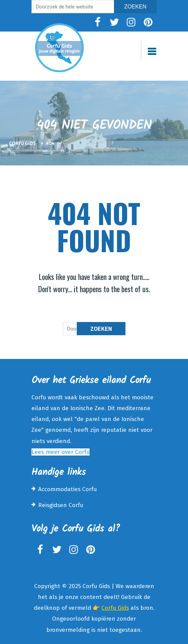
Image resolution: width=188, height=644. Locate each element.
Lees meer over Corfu (61, 452)
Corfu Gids (115, 608)
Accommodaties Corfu (67, 489)
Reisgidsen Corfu (61, 505)
